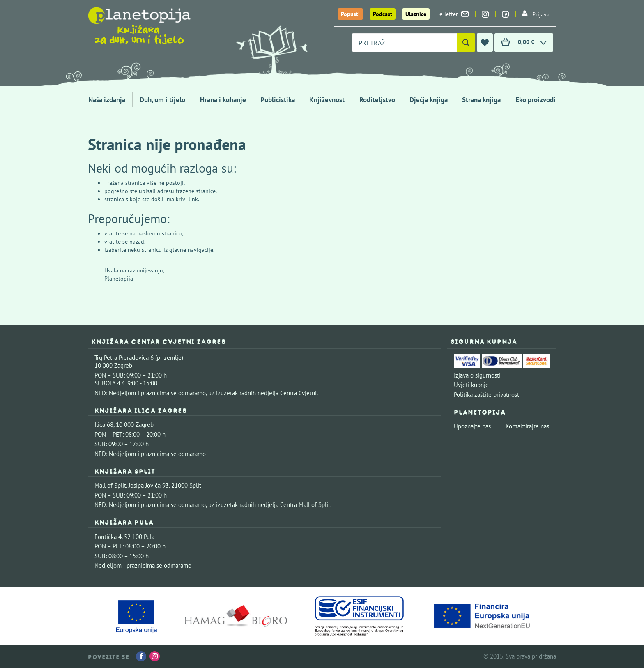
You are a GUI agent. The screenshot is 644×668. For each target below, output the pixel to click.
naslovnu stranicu (160, 233)
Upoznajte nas (472, 426)
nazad (137, 242)
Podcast (383, 14)
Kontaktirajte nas (527, 426)
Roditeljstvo (377, 100)
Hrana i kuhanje (223, 100)
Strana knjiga (481, 100)
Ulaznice (416, 14)
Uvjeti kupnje (471, 385)
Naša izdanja (107, 100)
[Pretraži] (466, 43)
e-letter (454, 14)
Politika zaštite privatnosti (487, 395)
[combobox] (404, 43)
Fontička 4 (108, 537)
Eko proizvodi (536, 100)
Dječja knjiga (429, 100)
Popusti (350, 14)
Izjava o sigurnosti (477, 375)
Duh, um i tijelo (162, 100)
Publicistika (278, 100)
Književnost (327, 100)
